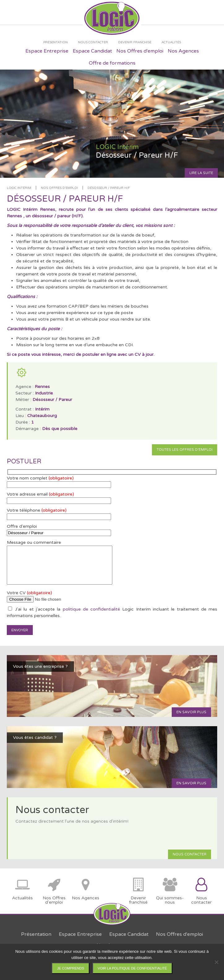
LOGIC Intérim (19, 188)
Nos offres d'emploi (59, 188)
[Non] (216, 962)
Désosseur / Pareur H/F (109, 188)
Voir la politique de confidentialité (132, 968)
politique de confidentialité (92, 609)
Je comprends (70, 968)
